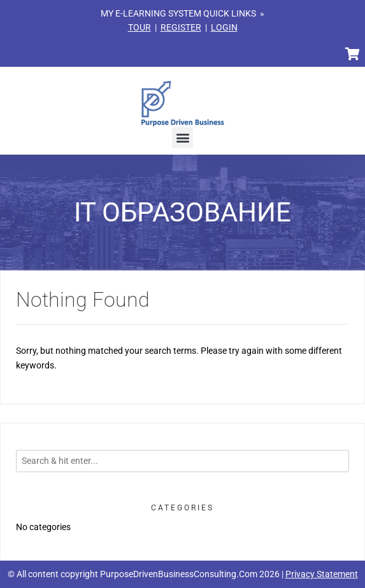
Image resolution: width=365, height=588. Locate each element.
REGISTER (181, 27)
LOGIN (224, 27)
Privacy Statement (322, 574)
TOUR (140, 27)
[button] (182, 138)
